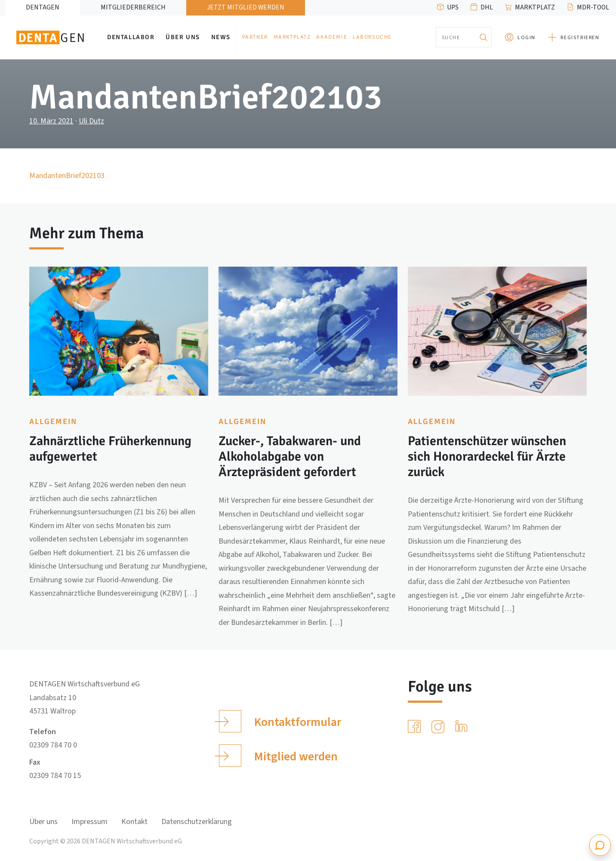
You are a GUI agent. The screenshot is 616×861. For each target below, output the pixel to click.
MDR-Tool (593, 7)
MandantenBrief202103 (67, 176)
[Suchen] (483, 37)
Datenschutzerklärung (197, 822)
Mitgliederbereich (133, 7)
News (221, 37)
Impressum (89, 822)
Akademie (332, 37)
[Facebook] (416, 727)
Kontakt (134, 822)
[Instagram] (440, 727)
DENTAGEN (43, 7)
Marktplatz (535, 7)
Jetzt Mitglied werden (246, 7)
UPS (453, 7)
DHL (487, 7)
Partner (255, 37)
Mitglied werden (278, 756)
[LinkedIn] (463, 727)
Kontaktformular (280, 721)
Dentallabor (131, 37)
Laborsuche (372, 37)
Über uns (183, 37)
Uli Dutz (91, 121)
